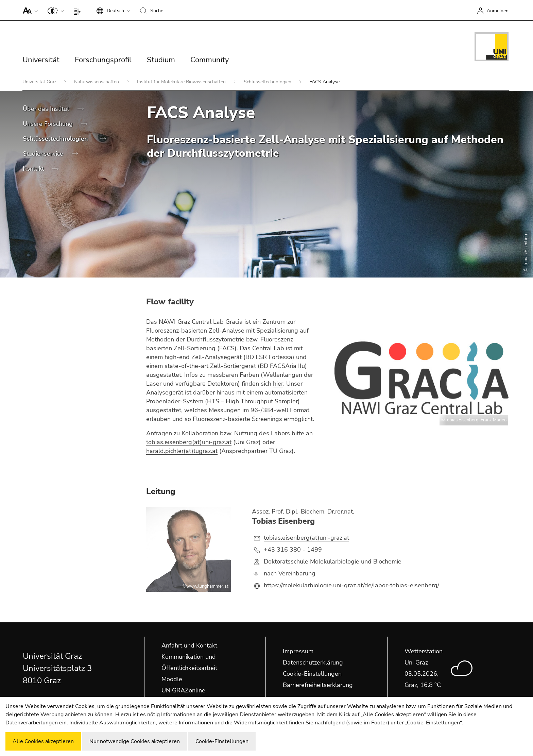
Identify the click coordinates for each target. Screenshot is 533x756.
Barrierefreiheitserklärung (318, 685)
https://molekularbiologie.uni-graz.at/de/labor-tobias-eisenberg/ (351, 585)
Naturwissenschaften (97, 82)
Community (210, 60)
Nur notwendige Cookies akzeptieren (135, 741)
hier (278, 384)
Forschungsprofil (103, 60)
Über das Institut (47, 109)
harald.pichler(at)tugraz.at (182, 451)
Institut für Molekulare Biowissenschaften (182, 82)
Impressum (298, 651)
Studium (161, 60)
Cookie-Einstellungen (312, 674)
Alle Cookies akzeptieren (43, 741)
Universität (41, 60)
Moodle (172, 679)
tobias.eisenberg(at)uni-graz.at (189, 442)
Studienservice (44, 154)
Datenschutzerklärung (313, 662)
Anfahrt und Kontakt (189, 645)
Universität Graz (40, 82)
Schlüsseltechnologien (268, 82)
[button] (29, 10)
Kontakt (34, 169)
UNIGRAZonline (183, 690)
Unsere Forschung (49, 124)
